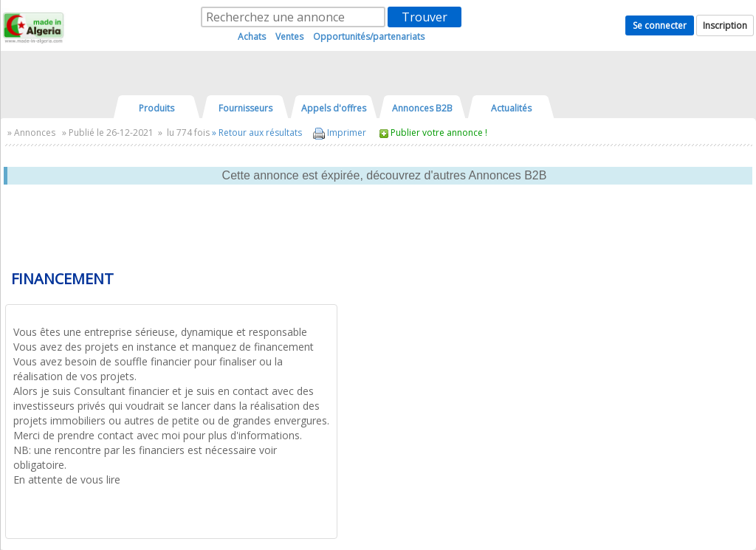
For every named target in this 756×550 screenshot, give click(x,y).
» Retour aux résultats (257, 133)
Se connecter (660, 25)
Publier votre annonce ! (439, 133)
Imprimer (340, 133)
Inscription (725, 25)
